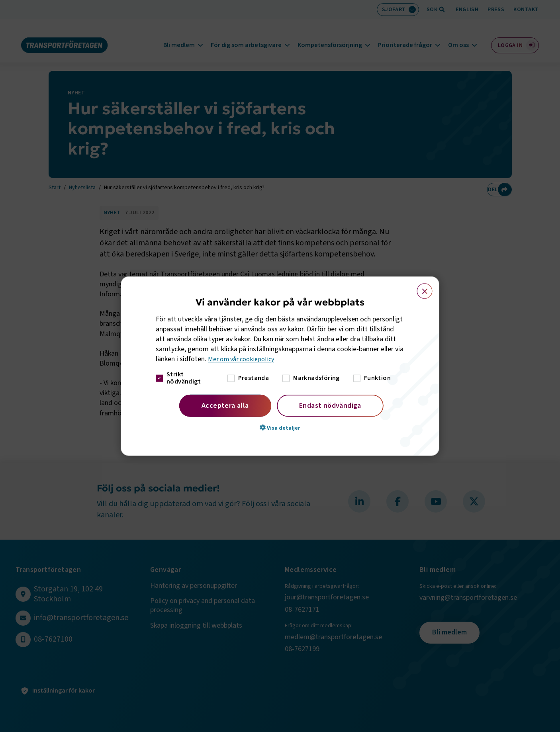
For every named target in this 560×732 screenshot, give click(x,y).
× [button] (420, 288)
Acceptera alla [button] (225, 405)
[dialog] (280, 366)
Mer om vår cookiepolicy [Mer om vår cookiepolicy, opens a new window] (244, 359)
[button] (280, 427)
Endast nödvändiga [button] (330, 405)
